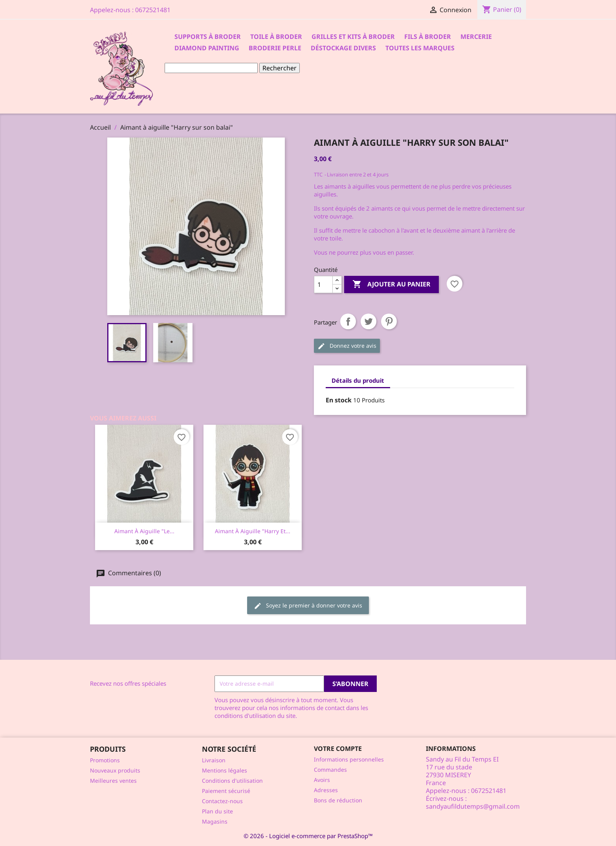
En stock (339, 400)
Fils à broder (428, 37)
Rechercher (280, 68)
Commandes (330, 770)
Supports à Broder (208, 37)
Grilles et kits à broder (353, 37)
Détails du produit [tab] (358, 380)
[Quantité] (323, 284)
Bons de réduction (338, 800)
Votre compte (338, 749)
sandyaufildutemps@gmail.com (473, 806)
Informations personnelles (349, 759)
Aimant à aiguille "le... (144, 531)
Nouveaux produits (115, 770)
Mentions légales (225, 770)
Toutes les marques (420, 48)
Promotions (105, 760)
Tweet (368, 321)
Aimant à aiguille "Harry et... (253, 531)
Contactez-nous (222, 801)
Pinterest (389, 321)
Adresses (326, 790)
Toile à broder (276, 37)
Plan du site (217, 811)
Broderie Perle (275, 48)
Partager (348, 321)
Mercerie (476, 37)
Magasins (215, 821)
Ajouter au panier (391, 284)
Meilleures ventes (113, 781)
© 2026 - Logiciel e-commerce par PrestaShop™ (308, 836)
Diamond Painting (207, 48)
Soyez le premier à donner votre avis (308, 606)
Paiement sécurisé (226, 791)
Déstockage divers (343, 48)
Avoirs (322, 780)
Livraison (214, 760)
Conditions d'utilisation (232, 781)
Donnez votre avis (347, 346)
